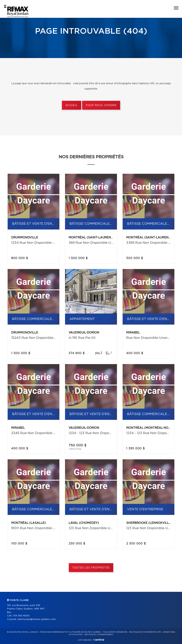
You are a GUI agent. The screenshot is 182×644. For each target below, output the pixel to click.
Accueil (72, 105)
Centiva (98, 640)
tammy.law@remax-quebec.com (37, 619)
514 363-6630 (21, 616)
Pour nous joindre (101, 105)
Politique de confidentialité (145, 632)
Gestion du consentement (99, 635)
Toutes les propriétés (91, 568)
